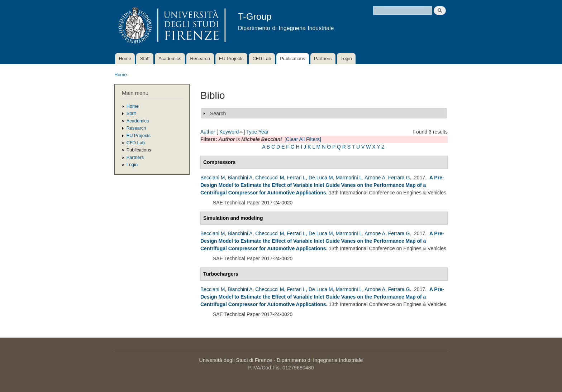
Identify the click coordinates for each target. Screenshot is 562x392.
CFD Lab (262, 59)
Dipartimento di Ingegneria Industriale (320, 360)
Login (346, 59)
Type (252, 132)
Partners (323, 59)
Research (200, 59)
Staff (145, 59)
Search (218, 113)
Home (125, 59)
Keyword (229, 132)
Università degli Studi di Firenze (236, 360)
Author (208, 132)
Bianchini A (240, 178)
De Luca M (321, 178)
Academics (170, 59)
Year (263, 132)
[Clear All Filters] (303, 139)
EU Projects (231, 59)
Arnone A (375, 178)
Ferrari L (296, 178)
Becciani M (213, 178)
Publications (292, 59)
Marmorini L (349, 178)
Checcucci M (270, 178)
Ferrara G (399, 178)
